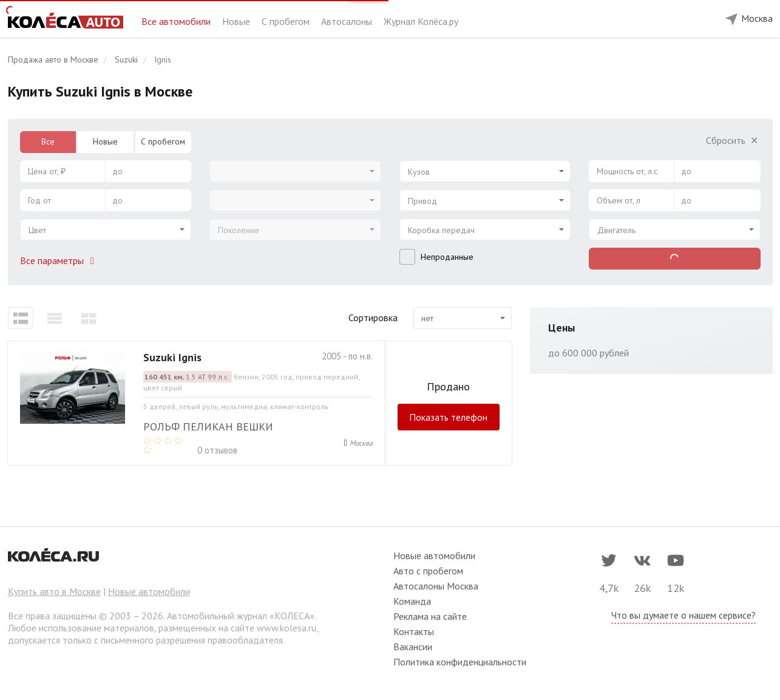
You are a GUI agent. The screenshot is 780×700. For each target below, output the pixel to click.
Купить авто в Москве (54, 591)
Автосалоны (348, 21)
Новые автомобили (149, 591)
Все (48, 141)
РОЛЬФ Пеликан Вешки (208, 426)
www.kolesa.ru (287, 628)
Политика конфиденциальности (460, 662)
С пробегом (287, 21)
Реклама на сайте (430, 616)
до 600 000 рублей (588, 353)
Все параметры (59, 260)
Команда (412, 601)
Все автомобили (177, 21)
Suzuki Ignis (172, 357)
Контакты (414, 631)
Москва (361, 443)
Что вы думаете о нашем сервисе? (683, 615)
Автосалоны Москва (436, 586)
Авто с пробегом (428, 571)
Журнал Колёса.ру (421, 21)
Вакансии (413, 647)
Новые (237, 21)
